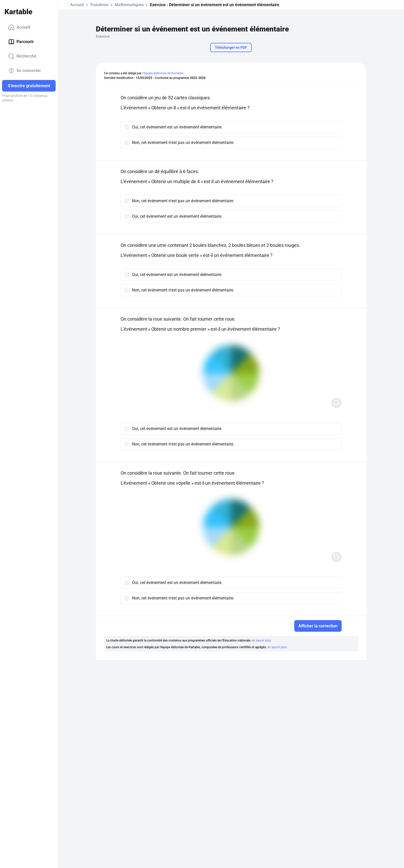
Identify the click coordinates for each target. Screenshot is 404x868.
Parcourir (21, 42)
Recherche (22, 56)
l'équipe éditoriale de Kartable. (163, 73)
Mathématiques (129, 5)
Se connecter (25, 71)
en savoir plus (261, 640)
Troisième (99, 5)
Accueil (19, 27)
